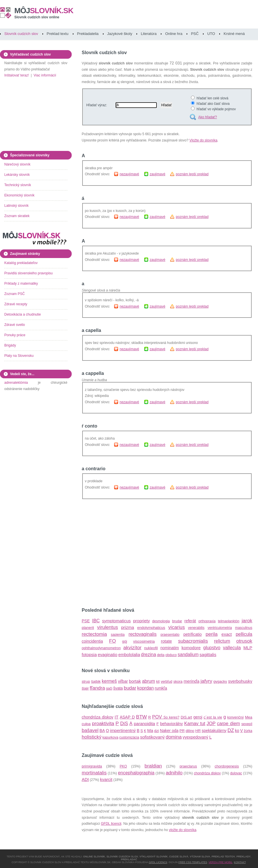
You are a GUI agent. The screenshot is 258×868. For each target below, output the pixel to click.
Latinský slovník (16, 206)
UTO (211, 34)
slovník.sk (44, 11)
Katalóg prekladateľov (21, 263)
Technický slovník (18, 185)
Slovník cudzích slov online (37, 17)
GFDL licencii (111, 824)
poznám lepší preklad (192, 174)
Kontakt (240, 862)
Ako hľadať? (207, 117)
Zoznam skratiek (17, 216)
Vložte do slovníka (203, 140)
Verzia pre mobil (220, 862)
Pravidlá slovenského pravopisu (29, 273)
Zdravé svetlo (15, 325)
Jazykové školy (120, 34)
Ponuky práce (15, 335)
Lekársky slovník (17, 175)
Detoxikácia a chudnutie (23, 314)
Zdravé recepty (16, 304)
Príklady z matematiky (21, 284)
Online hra (174, 34)
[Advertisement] (147, 553)
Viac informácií (45, 75)
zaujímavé (158, 174)
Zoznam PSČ (14, 294)
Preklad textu (58, 34)
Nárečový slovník (17, 164)
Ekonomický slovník (19, 195)
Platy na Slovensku (19, 356)
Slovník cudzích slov (21, 34)
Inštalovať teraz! (17, 75)
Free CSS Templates (193, 862)
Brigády (10, 345)
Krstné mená (234, 34)
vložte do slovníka (182, 830)
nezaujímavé (129, 174)
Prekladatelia (88, 34)
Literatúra (149, 34)
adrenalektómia (16, 383)
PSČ (195, 34)
